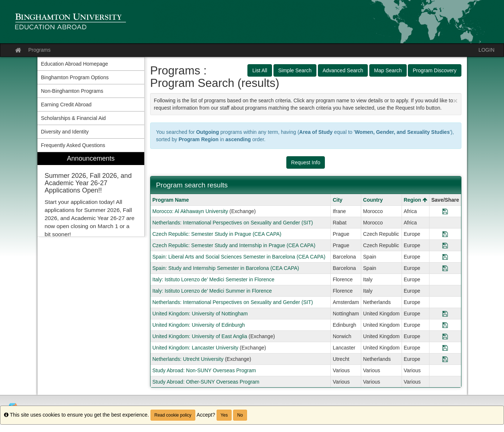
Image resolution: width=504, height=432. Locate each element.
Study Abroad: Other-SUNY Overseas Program (206, 382)
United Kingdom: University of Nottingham (200, 314)
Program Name (171, 200)
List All (260, 70)
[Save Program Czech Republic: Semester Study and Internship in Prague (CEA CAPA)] (445, 245)
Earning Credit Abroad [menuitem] (66, 105)
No (240, 415)
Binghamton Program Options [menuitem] (75, 77)
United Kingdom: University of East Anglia (200, 336)
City (337, 200)
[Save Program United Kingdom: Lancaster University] (445, 348)
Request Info (306, 162)
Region (416, 200)
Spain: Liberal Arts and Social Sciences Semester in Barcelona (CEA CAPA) (239, 257)
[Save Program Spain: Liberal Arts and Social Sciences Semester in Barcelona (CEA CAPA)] (445, 257)
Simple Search (295, 70)
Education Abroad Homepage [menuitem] (75, 64)
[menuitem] (91, 195)
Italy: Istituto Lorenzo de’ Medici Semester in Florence (213, 279)
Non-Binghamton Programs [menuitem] (72, 91)
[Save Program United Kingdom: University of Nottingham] (445, 314)
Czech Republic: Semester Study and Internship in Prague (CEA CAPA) (234, 245)
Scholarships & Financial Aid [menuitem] (74, 118)
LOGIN (486, 50)
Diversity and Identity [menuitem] (65, 132)
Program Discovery (434, 70)
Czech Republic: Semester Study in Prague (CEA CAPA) (217, 234)
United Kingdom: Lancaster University (195, 348)
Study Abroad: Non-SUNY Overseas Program (204, 370)
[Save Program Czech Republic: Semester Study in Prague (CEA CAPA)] (445, 234)
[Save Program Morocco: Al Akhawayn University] (445, 211)
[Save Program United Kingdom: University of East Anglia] (445, 336)
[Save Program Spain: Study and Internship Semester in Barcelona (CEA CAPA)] (445, 268)
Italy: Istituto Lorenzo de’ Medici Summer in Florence (212, 291)
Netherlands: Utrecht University (188, 359)
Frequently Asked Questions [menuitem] (73, 145)
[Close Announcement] (455, 101)
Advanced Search (343, 70)
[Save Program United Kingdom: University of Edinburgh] (445, 325)
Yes (224, 415)
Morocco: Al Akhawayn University (190, 211)
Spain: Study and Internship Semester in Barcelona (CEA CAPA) (226, 268)
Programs (39, 50)
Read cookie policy (173, 415)
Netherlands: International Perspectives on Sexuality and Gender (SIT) (233, 223)
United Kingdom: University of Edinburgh (199, 325)
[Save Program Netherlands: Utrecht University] (445, 359)
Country (373, 200)
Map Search (388, 70)
